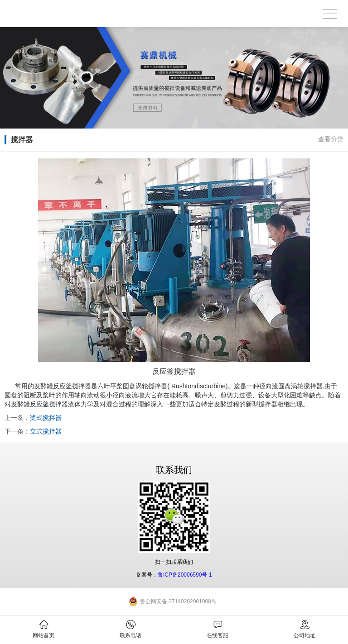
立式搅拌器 (46, 431)
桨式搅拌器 (46, 418)
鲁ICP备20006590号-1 (185, 575)
